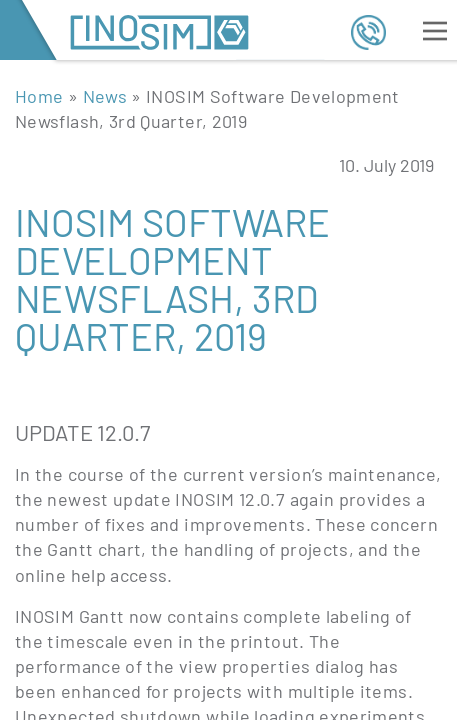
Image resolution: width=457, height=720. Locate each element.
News (105, 96)
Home (39, 96)
